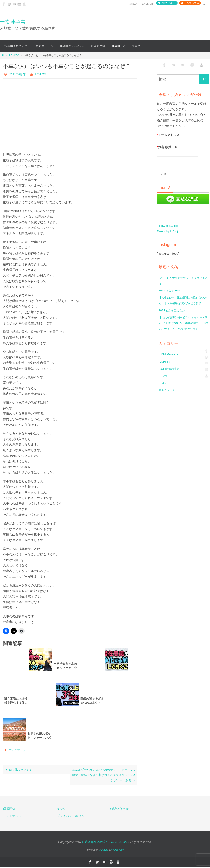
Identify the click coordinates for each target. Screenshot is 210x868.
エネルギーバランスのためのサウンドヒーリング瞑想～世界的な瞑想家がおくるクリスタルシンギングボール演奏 (105, 775)
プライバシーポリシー (72, 817)
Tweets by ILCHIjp (169, 231)
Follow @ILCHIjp (168, 226)
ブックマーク (18, 750)
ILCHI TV (14, 55)
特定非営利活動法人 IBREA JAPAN (104, 843)
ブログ (163, 394)
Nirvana (104, 851)
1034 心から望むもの (173, 316)
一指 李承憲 (13, 22)
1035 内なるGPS (171, 290)
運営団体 (9, 810)
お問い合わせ (169, 3)
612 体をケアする (19, 770)
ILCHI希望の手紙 (170, 380)
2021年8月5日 (19, 74)
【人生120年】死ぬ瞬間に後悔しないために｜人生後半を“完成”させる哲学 (183, 303)
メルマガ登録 (192, 3)
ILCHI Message (169, 366)
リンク (61, 810)
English (147, 4)
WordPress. (118, 851)
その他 (163, 387)
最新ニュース (168, 401)
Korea (133, 4)
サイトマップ (12, 817)
